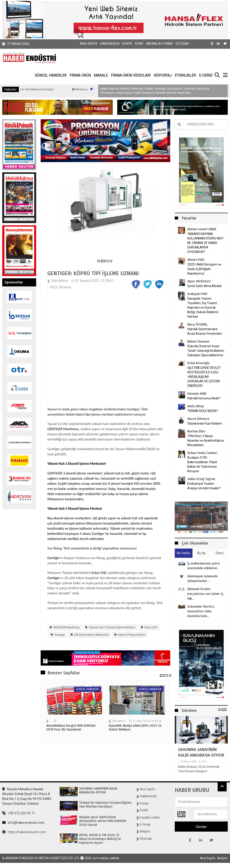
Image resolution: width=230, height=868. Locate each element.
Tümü (219, 553)
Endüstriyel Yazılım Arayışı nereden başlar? (204, 486)
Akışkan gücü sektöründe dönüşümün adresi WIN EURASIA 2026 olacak (103, 821)
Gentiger (54, 558)
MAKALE (101, 75)
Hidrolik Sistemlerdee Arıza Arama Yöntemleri (205, 331)
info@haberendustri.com (23, 823)
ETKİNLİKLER (185, 75)
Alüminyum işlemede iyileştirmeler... (202, 579)
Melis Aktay (196, 406)
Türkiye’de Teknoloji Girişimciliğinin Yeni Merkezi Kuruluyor (43, 89)
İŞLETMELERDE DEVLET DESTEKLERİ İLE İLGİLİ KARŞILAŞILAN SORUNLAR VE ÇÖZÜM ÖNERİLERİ (204, 377)
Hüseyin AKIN (197, 394)
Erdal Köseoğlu (198, 363)
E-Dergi (145, 824)
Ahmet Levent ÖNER (202, 229)
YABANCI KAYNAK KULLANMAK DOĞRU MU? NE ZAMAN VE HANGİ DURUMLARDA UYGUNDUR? (205, 243)
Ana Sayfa (88, 44)
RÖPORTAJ (163, 75)
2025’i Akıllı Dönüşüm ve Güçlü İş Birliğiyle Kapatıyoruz (204, 269)
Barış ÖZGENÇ (197, 324)
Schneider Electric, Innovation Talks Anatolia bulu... (201, 611)
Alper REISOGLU (199, 281)
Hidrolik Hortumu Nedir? (204, 398)
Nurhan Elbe (196, 431)
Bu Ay (201, 553)
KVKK (139, 44)
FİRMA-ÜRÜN (80, 75)
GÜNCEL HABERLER (51, 75)
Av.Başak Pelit (197, 294)
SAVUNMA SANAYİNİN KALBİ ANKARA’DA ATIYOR (201, 752)
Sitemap (146, 839)
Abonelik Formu (159, 44)
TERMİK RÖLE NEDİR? (203, 411)
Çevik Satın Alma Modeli (204, 286)
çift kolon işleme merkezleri (91, 635)
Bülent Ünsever (198, 342)
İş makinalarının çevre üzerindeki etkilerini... (203, 566)
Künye (127, 44)
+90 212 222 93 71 (19, 813)
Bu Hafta (184, 553)
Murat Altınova (198, 419)
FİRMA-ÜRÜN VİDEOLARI (131, 75)
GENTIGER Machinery (63, 429)
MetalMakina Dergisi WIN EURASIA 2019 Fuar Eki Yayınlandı (71, 728)
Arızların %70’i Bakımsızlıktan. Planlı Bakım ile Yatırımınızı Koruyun (202, 464)
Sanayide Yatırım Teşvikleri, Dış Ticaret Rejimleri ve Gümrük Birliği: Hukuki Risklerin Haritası (203, 308)
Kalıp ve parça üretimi (132, 635)
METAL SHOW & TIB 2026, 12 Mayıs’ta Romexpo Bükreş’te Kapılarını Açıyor (100, 839)
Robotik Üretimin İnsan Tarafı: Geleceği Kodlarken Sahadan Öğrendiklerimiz (206, 351)
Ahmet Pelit (196, 260)
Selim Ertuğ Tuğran (201, 479)
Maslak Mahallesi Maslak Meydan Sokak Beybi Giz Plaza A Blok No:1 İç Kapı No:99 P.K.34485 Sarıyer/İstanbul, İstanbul (27, 796)
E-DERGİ (206, 75)
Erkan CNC (99, 573)
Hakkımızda (110, 44)
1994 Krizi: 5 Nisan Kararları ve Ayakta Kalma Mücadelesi (206, 441)
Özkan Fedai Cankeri (202, 453)
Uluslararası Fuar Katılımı (205, 423)
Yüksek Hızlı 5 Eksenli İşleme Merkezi (112, 628)
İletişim (182, 44)
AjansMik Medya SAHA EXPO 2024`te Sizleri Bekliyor (135, 728)
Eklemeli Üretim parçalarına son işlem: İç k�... (205, 594)
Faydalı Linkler (150, 817)
